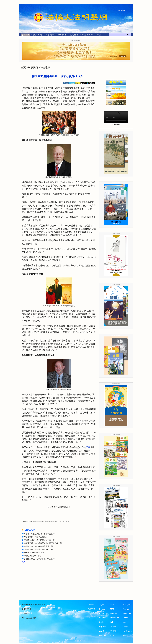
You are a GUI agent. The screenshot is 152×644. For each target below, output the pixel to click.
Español (102, 627)
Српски (126, 618)
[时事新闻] (25, 35)
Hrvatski (113, 613)
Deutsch (102, 618)
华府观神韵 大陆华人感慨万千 (37, 537)
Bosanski (103, 609)
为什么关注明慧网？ (30, 618)
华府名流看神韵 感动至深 (34, 553)
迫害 (88, 447)
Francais (103, 635)
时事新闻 (33, 67)
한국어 (113, 631)
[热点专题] (37, 35)
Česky (102, 613)
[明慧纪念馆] (88, 35)
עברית (113, 605)
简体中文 (92, 609)
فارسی (102, 631)
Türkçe (125, 627)
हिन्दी (112, 609)
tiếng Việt (126, 635)
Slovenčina (127, 613)
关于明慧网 (26, 609)
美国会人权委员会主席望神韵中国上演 (39, 540)
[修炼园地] (62, 35)
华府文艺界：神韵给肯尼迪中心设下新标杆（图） (44, 543)
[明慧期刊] (50, 35)
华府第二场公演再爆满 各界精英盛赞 (39, 534)
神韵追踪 (45, 67)
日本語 (113, 627)
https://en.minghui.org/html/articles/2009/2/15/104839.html (51, 522)
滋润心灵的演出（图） (33, 556)
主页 (23, 67)
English (102, 622)
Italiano (113, 622)
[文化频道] (74, 35)
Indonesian (115, 618)
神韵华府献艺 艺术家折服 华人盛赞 (39, 559)
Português (127, 605)
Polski (113, 635)
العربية (102, 605)
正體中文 (92, 605)
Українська (127, 631)
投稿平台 (25, 613)
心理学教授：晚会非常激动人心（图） (39, 549)
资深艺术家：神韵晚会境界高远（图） (39, 546)
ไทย (124, 622)
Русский (126, 609)
